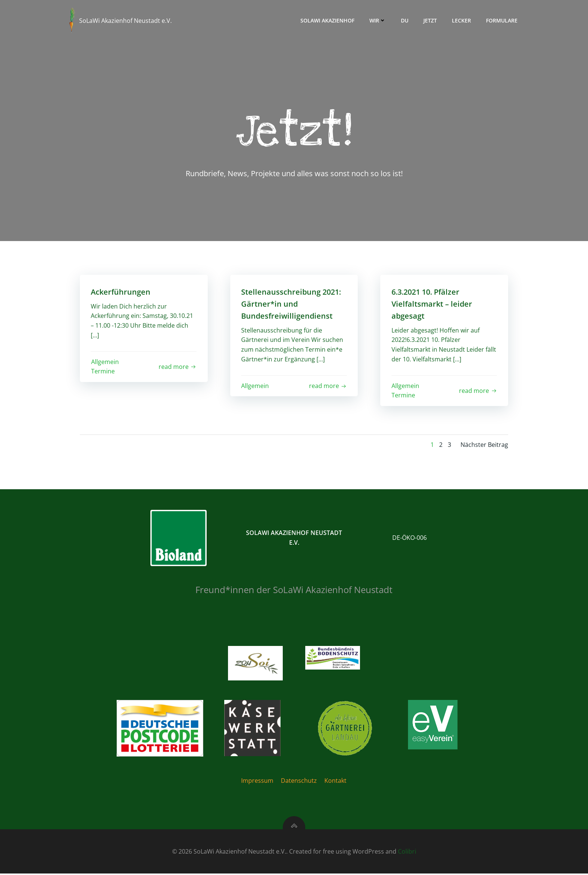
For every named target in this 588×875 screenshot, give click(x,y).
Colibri (407, 853)
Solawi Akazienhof (327, 20)
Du (405, 20)
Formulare (502, 20)
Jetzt (430, 20)
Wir (378, 20)
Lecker (461, 20)
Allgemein (105, 362)
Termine (103, 372)
